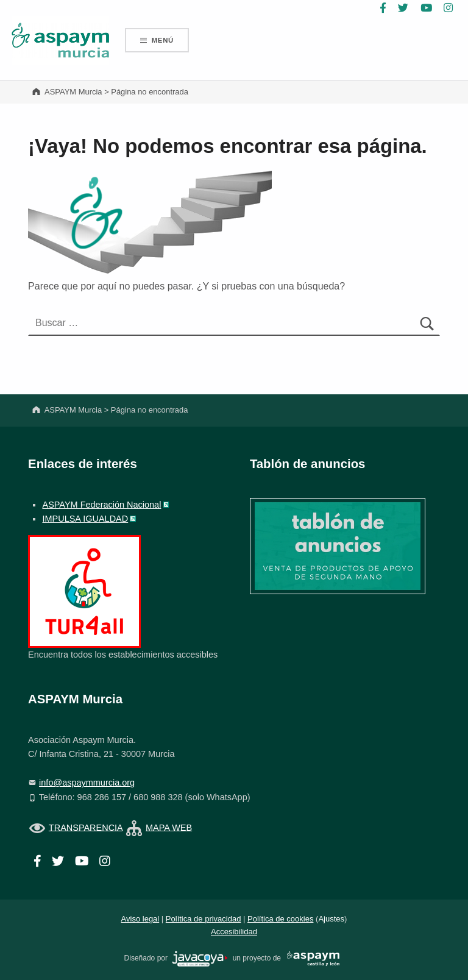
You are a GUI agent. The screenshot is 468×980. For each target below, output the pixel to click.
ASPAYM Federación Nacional (101, 505)
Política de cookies (280, 919)
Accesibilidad (234, 932)
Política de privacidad (204, 919)
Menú (163, 40)
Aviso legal (140, 919)
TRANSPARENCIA (86, 827)
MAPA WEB (169, 827)
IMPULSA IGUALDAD (85, 519)
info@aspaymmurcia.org (87, 783)
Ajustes (331, 919)
